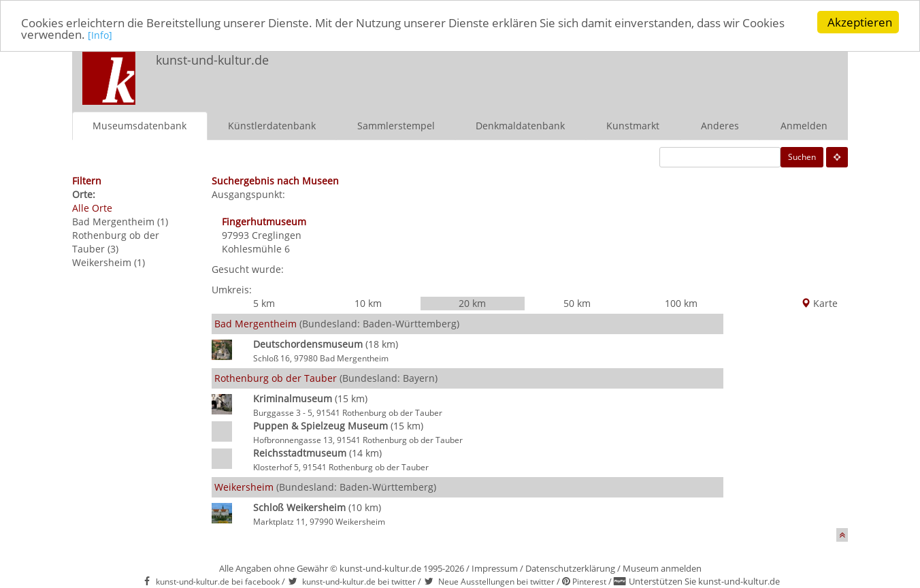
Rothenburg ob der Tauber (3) (116, 241)
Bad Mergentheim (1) (120, 221)
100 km (681, 303)
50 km (577, 303)
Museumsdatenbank (139, 125)
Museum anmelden (662, 568)
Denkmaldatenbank (520, 125)
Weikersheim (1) (109, 262)
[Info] (100, 35)
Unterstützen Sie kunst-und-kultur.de (704, 581)
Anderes (720, 125)
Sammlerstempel (396, 125)
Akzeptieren (860, 22)
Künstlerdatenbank (272, 125)
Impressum (495, 568)
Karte (819, 303)
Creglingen (277, 234)
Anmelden (804, 125)
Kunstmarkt (633, 125)
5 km (264, 303)
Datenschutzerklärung (570, 568)
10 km (368, 303)
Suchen (802, 156)
